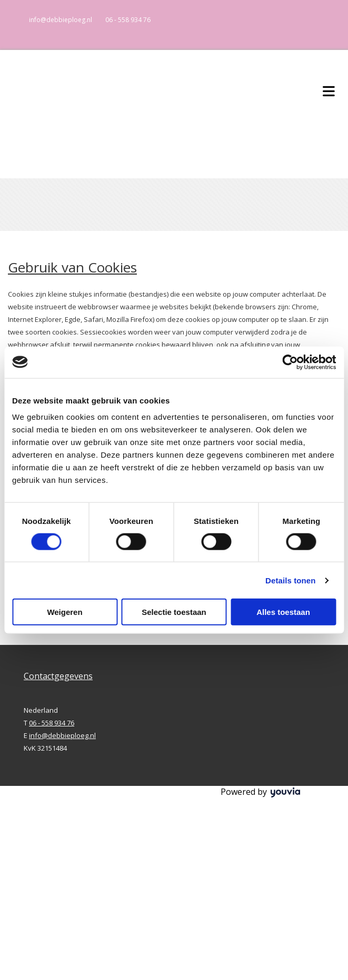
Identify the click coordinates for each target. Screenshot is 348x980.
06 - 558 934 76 (128, 20)
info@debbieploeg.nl (61, 20)
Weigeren (64, 612)
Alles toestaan (283, 612)
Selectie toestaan (174, 612)
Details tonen (290, 580)
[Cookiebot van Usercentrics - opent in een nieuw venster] (290, 362)
